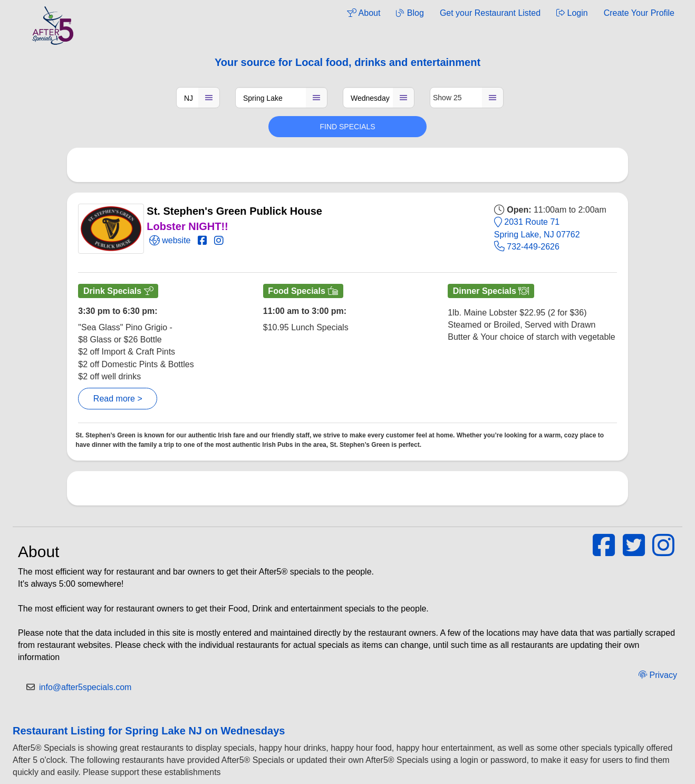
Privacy (658, 675)
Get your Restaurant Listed (490, 13)
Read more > (118, 399)
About (364, 13)
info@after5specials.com (85, 687)
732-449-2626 (527, 247)
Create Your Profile (639, 13)
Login (572, 13)
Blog (410, 13)
